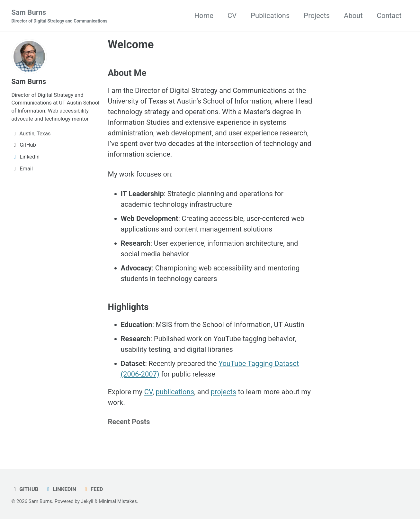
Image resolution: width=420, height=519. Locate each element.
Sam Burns (60, 16)
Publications (270, 16)
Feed (93, 489)
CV (232, 16)
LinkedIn (61, 489)
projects (223, 392)
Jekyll (87, 501)
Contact (389, 16)
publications (175, 392)
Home (204, 16)
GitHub (25, 489)
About (353, 16)
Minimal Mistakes (118, 501)
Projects (317, 16)
